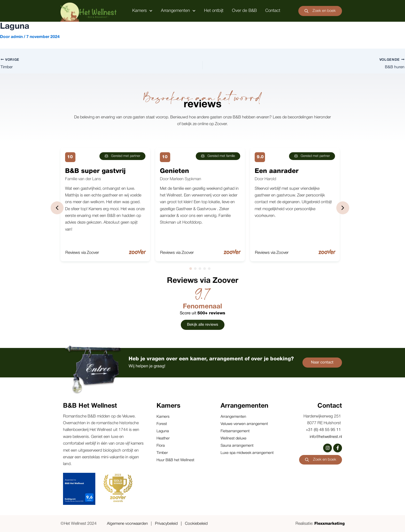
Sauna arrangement (237, 446)
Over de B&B (244, 11)
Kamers (142, 11)
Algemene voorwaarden (128, 524)
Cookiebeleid (197, 524)
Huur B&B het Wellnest (176, 460)
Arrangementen (178, 11)
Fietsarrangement (235, 431)
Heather (163, 438)
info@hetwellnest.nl (325, 437)
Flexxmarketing (329, 524)
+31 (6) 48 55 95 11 (324, 430)
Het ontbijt (214, 11)
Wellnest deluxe (234, 438)
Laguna (163, 431)
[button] (57, 208)
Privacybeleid (167, 524)
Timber (162, 453)
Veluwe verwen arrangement (244, 424)
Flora (161, 446)
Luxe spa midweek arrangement (248, 453)
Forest (162, 424)
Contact (273, 11)
